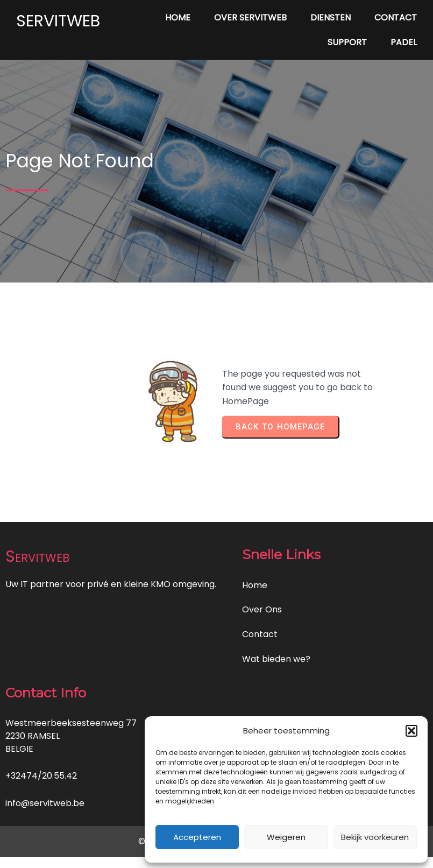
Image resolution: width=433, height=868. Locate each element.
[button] (411, 731)
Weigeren (286, 837)
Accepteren (197, 837)
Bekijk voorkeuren (375, 837)
